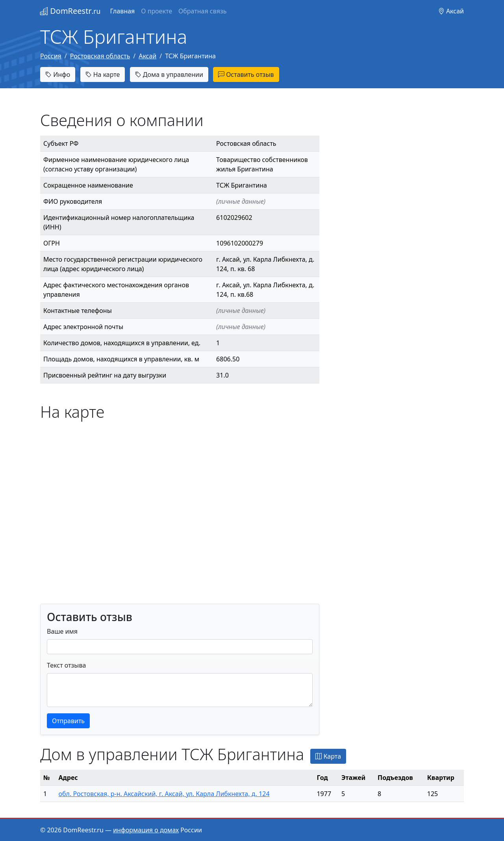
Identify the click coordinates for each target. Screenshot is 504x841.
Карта (328, 756)
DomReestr (70, 11)
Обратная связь (202, 11)
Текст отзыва (66, 665)
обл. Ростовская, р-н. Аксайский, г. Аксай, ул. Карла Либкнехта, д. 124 (164, 794)
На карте (103, 74)
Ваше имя (62, 631)
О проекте (157, 11)
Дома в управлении (169, 74)
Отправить (68, 721)
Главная (122, 11)
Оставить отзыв (246, 74)
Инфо (58, 74)
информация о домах (146, 830)
